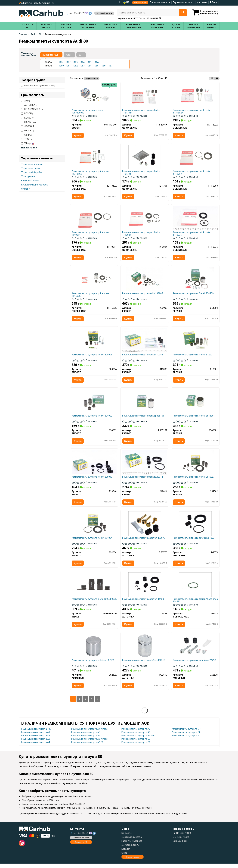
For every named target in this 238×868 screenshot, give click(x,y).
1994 (82, 62)
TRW (26, 139)
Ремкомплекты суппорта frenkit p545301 (194, 418)
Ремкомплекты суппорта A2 (36, 740)
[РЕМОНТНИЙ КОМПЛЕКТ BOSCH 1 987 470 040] (94, 96)
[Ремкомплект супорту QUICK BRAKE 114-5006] (94, 280)
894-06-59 (75, 13)
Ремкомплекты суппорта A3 (36, 743)
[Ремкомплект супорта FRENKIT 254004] (94, 527)
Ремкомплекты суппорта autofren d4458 (143, 603)
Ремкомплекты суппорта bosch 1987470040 (88, 111)
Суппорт (25, 189)
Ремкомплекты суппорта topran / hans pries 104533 (193, 604)
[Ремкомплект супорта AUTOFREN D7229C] (195, 650)
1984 (89, 66)
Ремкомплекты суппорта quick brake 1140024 (141, 235)
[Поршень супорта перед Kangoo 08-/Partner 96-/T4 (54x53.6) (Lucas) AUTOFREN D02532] (94, 650)
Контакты (202, 2)
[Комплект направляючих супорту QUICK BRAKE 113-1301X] (145, 96)
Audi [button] (69, 55)
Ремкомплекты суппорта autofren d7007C (144, 541)
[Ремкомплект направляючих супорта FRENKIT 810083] (145, 342)
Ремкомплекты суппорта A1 (36, 737)
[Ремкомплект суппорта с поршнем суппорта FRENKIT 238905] (145, 280)
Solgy (27, 135)
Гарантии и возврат (132, 845)
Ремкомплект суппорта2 (38, 86)
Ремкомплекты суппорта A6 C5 (87, 747)
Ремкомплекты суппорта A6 (86, 740)
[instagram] (22, 848)
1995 (89, 62)
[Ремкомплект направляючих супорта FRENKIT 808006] (94, 342)
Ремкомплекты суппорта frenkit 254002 (193, 480)
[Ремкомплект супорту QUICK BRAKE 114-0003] (195, 157)
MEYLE (28, 131)
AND (26, 101)
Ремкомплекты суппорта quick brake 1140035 (192, 235)
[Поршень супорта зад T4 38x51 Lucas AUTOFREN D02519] (145, 650)
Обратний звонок (104, 13)
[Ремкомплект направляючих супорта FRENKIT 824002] (94, 404)
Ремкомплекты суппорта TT (186, 740)
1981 (68, 66)
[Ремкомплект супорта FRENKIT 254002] (195, 465)
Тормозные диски (31, 168)
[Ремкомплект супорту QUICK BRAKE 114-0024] (145, 219)
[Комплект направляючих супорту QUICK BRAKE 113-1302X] (195, 96)
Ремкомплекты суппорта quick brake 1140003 (192, 173)
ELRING (28, 118)
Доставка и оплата (160, 2)
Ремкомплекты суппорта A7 (136, 733)
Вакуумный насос (30, 181)
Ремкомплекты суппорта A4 (36, 747)
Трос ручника (28, 176)
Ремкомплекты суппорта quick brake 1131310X (91, 173)
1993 (75, 62)
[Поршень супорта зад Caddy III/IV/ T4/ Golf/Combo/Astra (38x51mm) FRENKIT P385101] (145, 404)
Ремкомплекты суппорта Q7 (186, 733)
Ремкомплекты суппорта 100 (36, 733)
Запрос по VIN (140, 3)
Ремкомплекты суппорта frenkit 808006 (92, 357)
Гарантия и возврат (183, 2)
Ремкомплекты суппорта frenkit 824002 (92, 418)
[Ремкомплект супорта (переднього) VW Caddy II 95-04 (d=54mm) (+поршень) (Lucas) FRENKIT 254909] (195, 280)
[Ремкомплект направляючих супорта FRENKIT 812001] (195, 342)
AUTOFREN (30, 105)
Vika (28, 143)
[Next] (98, 703)
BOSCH (28, 113)
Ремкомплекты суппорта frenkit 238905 (143, 295)
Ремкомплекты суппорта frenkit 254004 (92, 541)
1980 (61, 66)
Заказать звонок (81, 842)
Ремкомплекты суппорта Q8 (186, 737)
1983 (82, 66)
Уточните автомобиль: (29, 54)
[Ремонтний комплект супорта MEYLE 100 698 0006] (94, 588)
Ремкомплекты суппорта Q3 (136, 743)
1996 (96, 62)
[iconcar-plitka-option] (212, 78)
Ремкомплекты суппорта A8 (136, 737)
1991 (61, 62)
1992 (68, 62)
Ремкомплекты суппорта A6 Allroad (89, 743)
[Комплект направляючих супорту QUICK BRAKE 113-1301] (145, 157)
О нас (124, 857)
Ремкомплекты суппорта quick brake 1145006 (91, 296)
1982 (75, 66)
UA (126, 2)
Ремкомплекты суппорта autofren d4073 (194, 541)
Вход (213, 2)
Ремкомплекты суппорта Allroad (138, 740)
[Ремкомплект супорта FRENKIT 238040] (94, 465)
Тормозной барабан (32, 172)
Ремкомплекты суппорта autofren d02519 (144, 664)
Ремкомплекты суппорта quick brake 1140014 (91, 235)
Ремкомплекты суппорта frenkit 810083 (143, 357)
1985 (96, 66)
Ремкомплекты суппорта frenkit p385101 (143, 418)
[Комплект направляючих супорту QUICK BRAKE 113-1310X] (94, 157)
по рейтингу (92, 78)
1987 (110, 66)
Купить (78, 136)
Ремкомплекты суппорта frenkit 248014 (143, 480)
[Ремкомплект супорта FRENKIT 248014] (145, 465)
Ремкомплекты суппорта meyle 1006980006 (88, 604)
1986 (103, 66)
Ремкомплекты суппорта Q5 (136, 747)
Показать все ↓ (30, 148)
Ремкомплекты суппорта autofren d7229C (195, 664)
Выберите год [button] (51, 55)
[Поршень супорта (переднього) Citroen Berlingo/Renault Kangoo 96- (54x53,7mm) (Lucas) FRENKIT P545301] (195, 404)
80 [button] (81, 55)
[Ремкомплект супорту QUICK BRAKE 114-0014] (94, 219)
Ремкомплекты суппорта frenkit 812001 (193, 357)
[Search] (182, 13)
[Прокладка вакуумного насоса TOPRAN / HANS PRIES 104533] (195, 588)
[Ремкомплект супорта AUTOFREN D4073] (195, 527)
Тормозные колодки (32, 164)
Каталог (126, 853)
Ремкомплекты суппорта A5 (86, 737)
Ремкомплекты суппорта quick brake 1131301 (141, 173)
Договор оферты (130, 849)
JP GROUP (29, 126)
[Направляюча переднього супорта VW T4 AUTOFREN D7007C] (145, 527)
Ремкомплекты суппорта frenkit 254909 (193, 295)
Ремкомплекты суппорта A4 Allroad (89, 733)
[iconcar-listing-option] (217, 78)
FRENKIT (29, 122)
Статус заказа (133, 861)
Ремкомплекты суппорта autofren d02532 (93, 664)
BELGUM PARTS (32, 109)
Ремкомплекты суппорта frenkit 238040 (92, 480)
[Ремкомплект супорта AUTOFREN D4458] (145, 588)
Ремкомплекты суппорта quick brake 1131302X (192, 111)
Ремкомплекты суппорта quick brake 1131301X (141, 111)
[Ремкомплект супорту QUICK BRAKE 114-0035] (195, 219)
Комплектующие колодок (34, 185)
